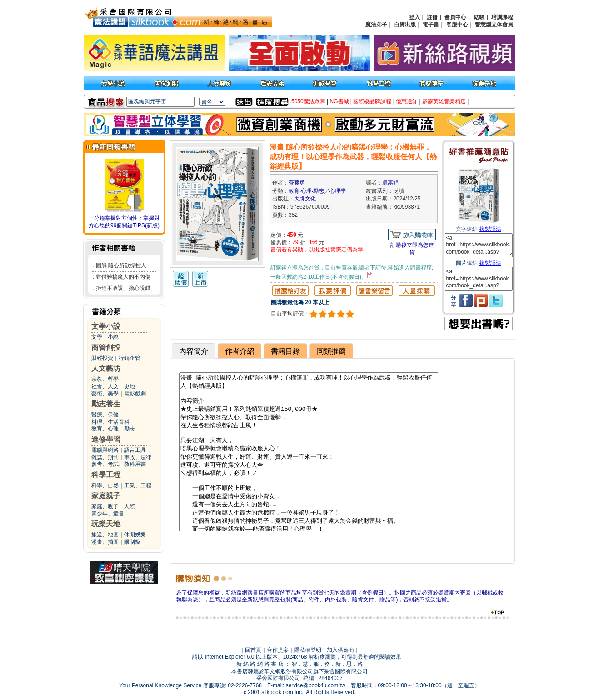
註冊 (432, 17)
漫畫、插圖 (105, 542)
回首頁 (253, 650)
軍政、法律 (138, 457)
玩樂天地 (106, 524)
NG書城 (339, 101)
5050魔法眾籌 (308, 101)
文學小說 (106, 326)
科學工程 (106, 475)
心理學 (338, 191)
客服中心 (457, 25)
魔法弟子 (376, 25)
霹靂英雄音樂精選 (444, 101)
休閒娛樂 (135, 535)
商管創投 (106, 347)
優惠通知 (407, 101)
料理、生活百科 (110, 422)
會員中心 (455, 17)
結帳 (479, 17)
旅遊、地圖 (105, 535)
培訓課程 (502, 17)
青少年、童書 (108, 514)
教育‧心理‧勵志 (306, 191)
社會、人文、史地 (113, 386)
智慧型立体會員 (494, 25)
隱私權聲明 (308, 650)
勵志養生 (106, 404)
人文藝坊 (106, 368)
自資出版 (405, 25)
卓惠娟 (390, 183)
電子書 (431, 25)
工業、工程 (138, 485)
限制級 (132, 542)
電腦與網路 (105, 450)
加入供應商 (340, 650)
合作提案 (278, 650)
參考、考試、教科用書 (119, 464)
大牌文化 (305, 199)
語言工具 (135, 450)
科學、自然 (105, 485)
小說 (113, 337)
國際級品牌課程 (372, 101)
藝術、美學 (105, 394)
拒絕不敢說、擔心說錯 (123, 288)
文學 (97, 337)
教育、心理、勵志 (113, 429)
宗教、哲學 (105, 379)
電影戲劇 (135, 394)
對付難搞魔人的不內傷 (123, 277)
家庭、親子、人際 (113, 506)
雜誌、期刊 (105, 457)
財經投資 (102, 358)
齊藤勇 (297, 183)
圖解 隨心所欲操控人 (121, 265)
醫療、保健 (105, 415)
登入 (414, 17)
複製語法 (490, 229)
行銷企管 (130, 358)
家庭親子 (106, 496)
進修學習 (106, 439)
